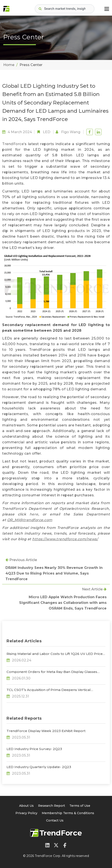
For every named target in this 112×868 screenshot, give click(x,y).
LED (47, 132)
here (34, 514)
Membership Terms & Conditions (68, 813)
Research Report (52, 806)
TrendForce (13, 144)
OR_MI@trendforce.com (30, 520)
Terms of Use (80, 806)
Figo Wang (71, 132)
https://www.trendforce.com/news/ (65, 539)
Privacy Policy (26, 813)
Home (9, 65)
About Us (26, 806)
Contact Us (55, 820)
